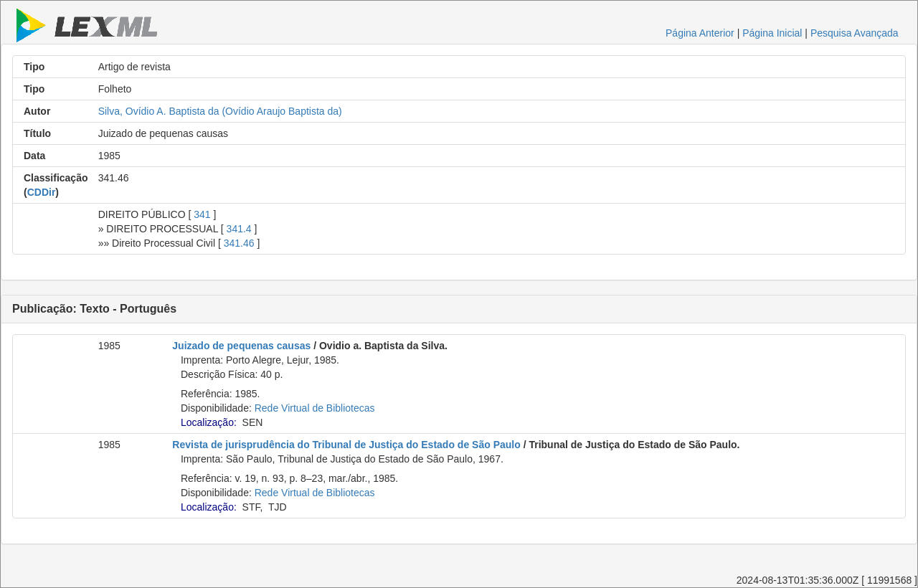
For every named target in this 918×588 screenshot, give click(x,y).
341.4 (239, 229)
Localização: (209, 422)
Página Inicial (772, 33)
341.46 (239, 243)
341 (202, 214)
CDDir (42, 192)
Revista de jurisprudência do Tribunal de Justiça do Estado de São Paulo (346, 445)
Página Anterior (700, 33)
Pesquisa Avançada (855, 33)
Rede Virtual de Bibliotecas (315, 408)
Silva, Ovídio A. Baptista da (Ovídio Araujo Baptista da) (220, 111)
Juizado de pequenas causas (241, 346)
